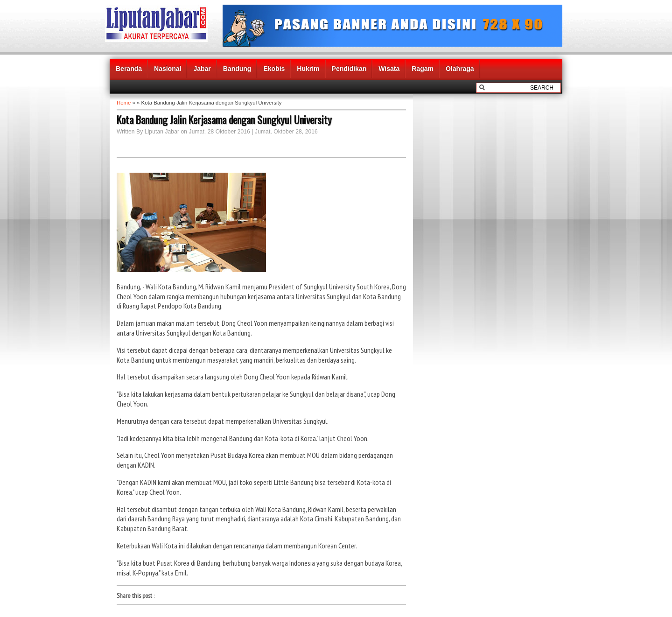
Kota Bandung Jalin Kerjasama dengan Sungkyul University (224, 119)
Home (124, 103)
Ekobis (274, 69)
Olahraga (460, 69)
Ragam (423, 69)
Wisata (389, 69)
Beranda (129, 69)
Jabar (202, 69)
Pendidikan (349, 69)
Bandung (237, 69)
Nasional (168, 69)
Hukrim (308, 69)
